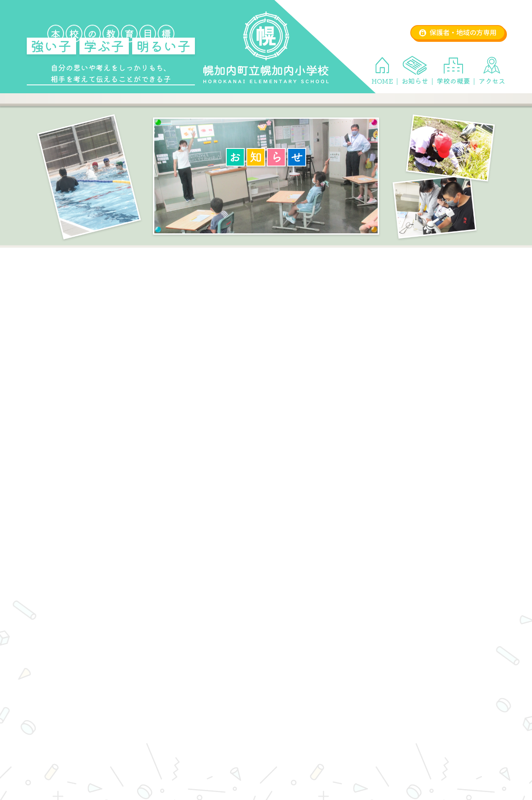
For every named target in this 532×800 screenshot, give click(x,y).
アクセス (492, 81)
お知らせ (415, 81)
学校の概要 (453, 81)
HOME (382, 81)
